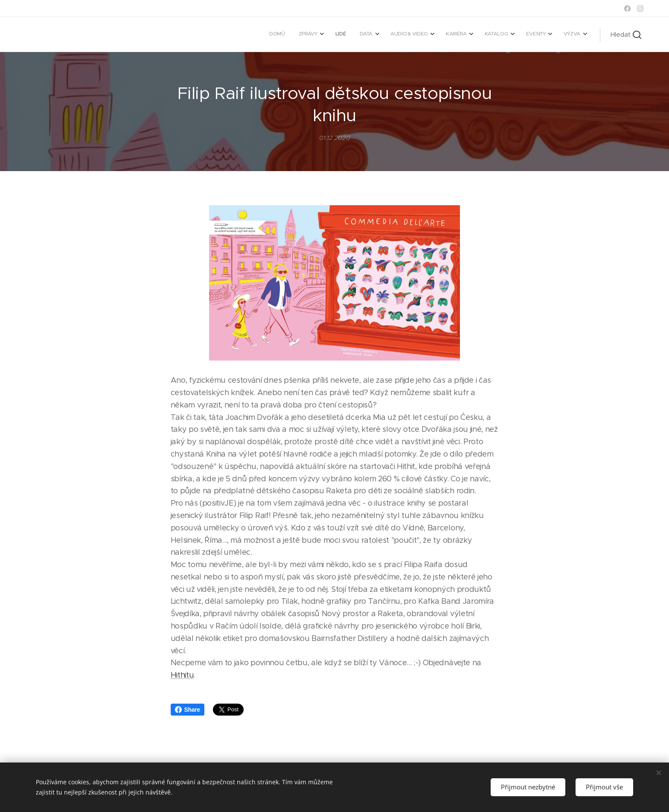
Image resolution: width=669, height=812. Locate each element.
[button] (626, 35)
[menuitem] (448, 35)
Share (188, 710)
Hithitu (182, 675)
